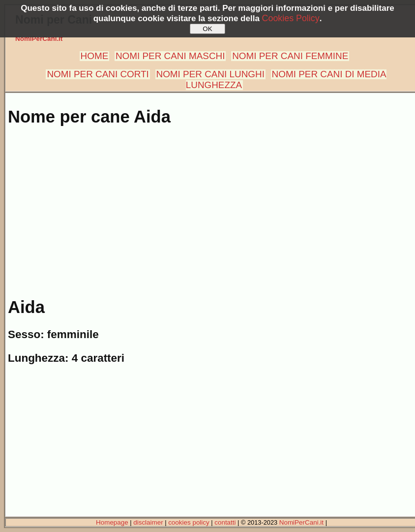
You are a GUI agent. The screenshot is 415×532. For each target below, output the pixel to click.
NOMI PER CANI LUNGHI (210, 74)
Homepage (112, 522)
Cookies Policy (291, 18)
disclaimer (148, 522)
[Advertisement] (209, 207)
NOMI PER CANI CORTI (98, 74)
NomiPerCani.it (39, 39)
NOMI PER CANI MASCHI (170, 56)
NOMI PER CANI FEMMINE (290, 56)
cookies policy (189, 522)
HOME (95, 56)
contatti (225, 522)
